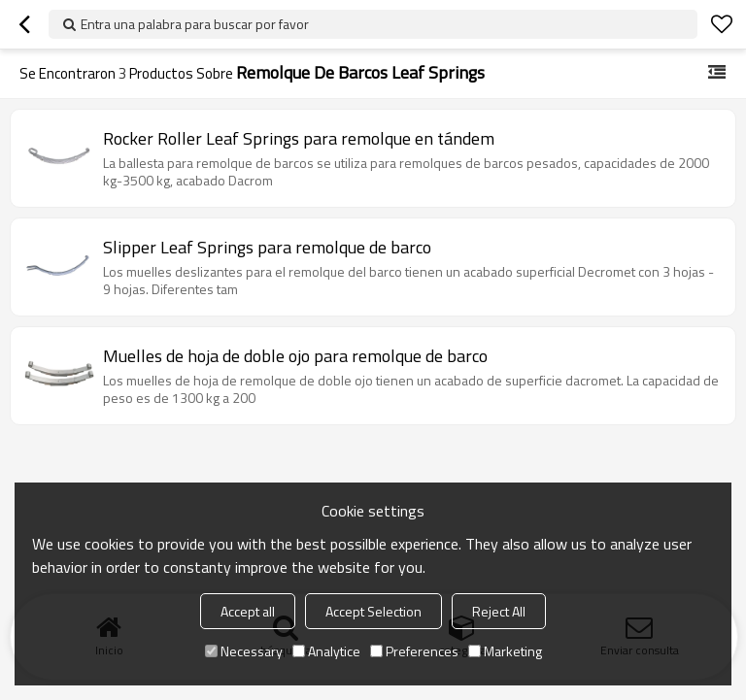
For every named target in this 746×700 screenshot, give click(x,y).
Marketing (505, 651)
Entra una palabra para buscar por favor (195, 24)
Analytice (326, 651)
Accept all (248, 611)
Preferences (414, 651)
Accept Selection (373, 611)
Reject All (499, 611)
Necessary (244, 651)
